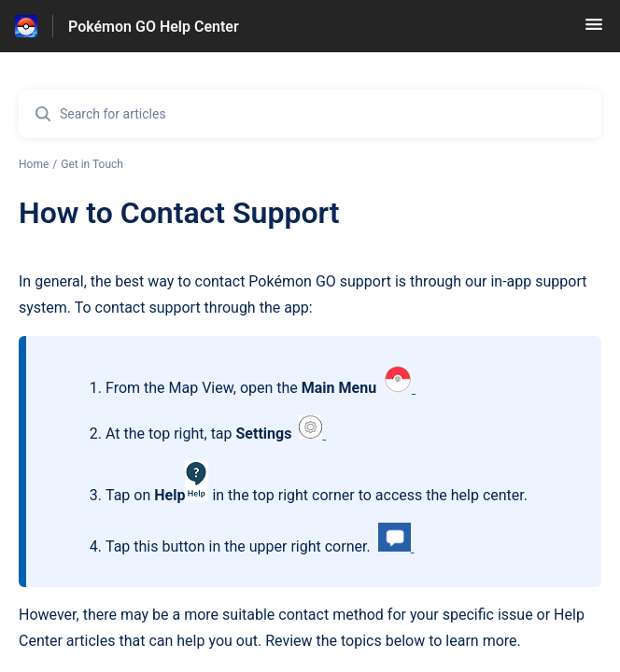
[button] (594, 30)
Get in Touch (92, 164)
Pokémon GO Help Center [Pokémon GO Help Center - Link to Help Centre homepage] (154, 27)
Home (34, 164)
